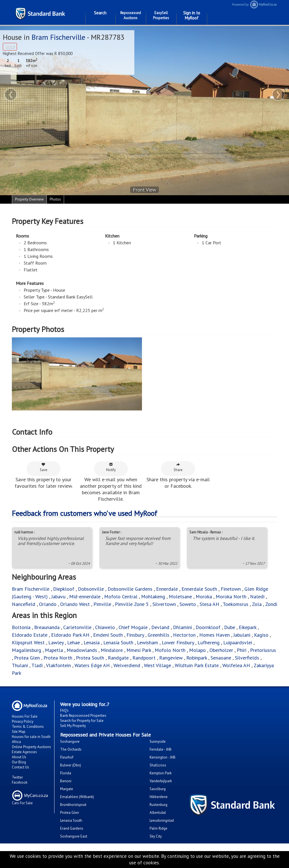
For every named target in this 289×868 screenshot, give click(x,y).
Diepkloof (64, 589)
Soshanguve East (74, 836)
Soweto (188, 604)
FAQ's (64, 710)
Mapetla (54, 650)
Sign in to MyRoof (192, 15)
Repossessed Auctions (131, 15)
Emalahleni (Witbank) (77, 797)
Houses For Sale (25, 716)
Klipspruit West (28, 642)
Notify (111, 467)
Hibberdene (159, 797)
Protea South (90, 658)
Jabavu (58, 596)
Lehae (74, 642)
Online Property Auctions (31, 747)
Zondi (271, 604)
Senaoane (221, 658)
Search (100, 13)
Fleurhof (67, 757)
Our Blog (19, 762)
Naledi (257, 596)
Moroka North (231, 596)
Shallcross (158, 765)
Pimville (102, 604)
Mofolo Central (121, 596)
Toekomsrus (236, 604)
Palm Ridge (158, 828)
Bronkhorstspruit (73, 805)
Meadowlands (82, 650)
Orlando (48, 604)
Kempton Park (161, 773)
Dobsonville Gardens (130, 589)
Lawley (56, 642)
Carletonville (77, 627)
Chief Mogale (133, 627)
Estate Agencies (24, 752)
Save (44, 467)
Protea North (58, 658)
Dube (230, 627)
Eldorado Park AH (70, 635)
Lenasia (92, 642)
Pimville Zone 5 (132, 604)
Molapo (197, 650)
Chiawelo (105, 627)
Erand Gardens (72, 828)
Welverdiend (127, 665)
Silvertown (164, 604)
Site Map (19, 732)
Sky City (156, 836)
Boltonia (21, 627)
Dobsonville (91, 589)
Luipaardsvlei (238, 642)
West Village (157, 665)
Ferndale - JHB (161, 749)
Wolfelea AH (236, 665)
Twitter (17, 777)
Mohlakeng (153, 596)
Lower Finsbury (178, 642)
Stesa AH (209, 604)
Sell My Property (73, 726)
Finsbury (135, 635)
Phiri (242, 650)
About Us (19, 757)
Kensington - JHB (163, 757)
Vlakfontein (58, 665)
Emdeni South (108, 635)
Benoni (66, 781)
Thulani (20, 665)
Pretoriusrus (263, 650)
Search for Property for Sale (82, 721)
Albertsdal (158, 813)
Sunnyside (158, 741)
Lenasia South (118, 642)
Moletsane (180, 596)
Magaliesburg (27, 650)
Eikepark (248, 627)
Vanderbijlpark (161, 781)
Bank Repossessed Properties (83, 716)
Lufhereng (209, 642)
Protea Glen (27, 658)
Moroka (204, 596)
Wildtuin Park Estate (197, 665)
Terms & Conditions (28, 727)
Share (178, 467)
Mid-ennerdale (85, 596)
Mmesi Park (139, 650)
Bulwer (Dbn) (71, 765)
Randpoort (144, 658)
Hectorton (184, 635)
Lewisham (147, 642)
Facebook (20, 782)
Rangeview (171, 658)
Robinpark (197, 658)
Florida (66, 773)
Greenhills (158, 635)
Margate (67, 789)
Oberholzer (221, 650)
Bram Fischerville (58, 37)
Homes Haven (214, 635)
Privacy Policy (23, 721)
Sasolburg (158, 789)
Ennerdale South (199, 589)
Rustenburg (158, 805)
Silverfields (247, 658)
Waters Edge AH (92, 665)
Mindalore (112, 650)
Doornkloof (208, 627)
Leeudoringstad (162, 820)
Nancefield (24, 604)
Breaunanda (47, 627)
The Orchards (71, 749)
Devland (160, 627)
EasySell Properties (161, 15)
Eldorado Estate (30, 635)
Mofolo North (170, 650)
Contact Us (20, 767)
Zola (257, 604)
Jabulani (242, 635)
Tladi (37, 665)
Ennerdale (167, 589)
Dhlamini (182, 627)
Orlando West (75, 604)
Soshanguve (70, 741)
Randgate (118, 658)
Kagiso (261, 635)
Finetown (231, 589)
